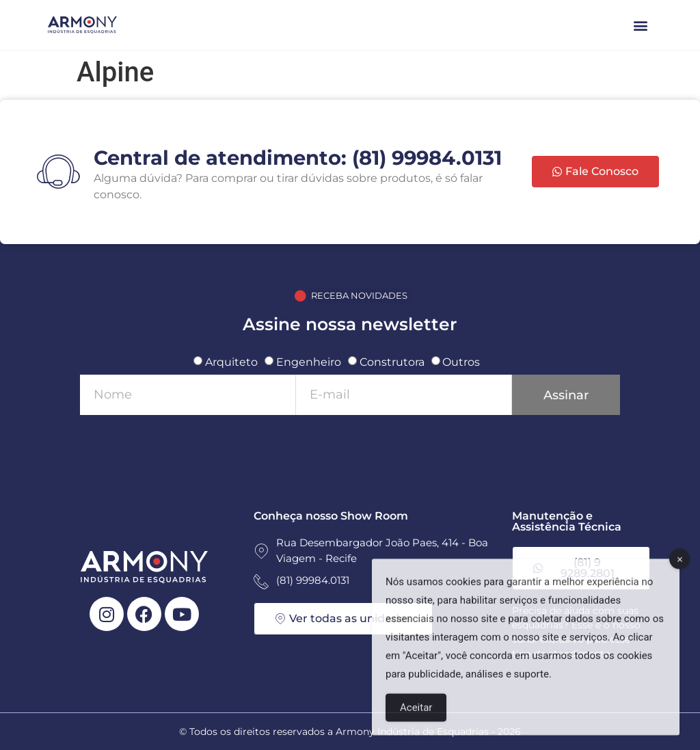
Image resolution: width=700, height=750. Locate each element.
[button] (641, 25)
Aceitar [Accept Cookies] (416, 720)
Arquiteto (231, 362)
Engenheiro (309, 362)
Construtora (392, 362)
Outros (461, 362)
